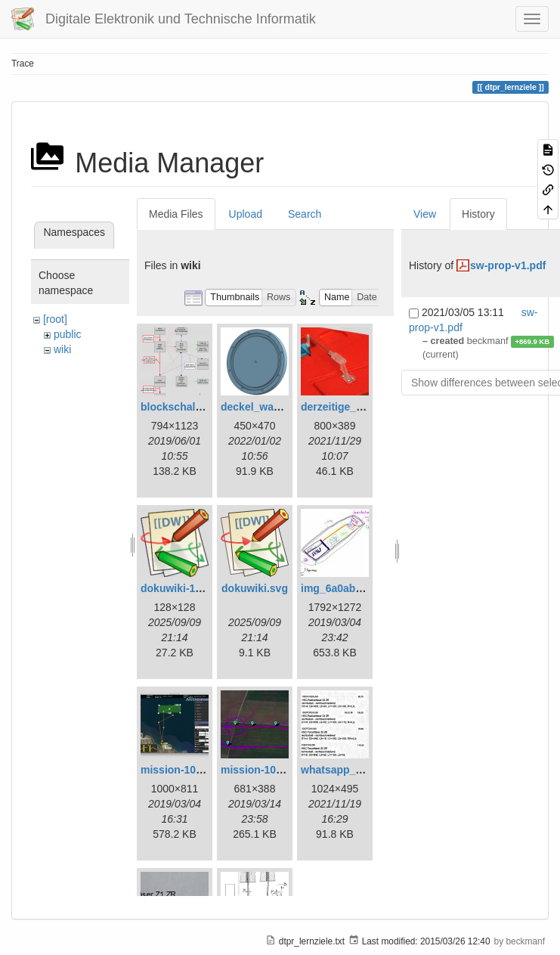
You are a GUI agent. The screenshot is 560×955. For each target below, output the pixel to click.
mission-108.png (182, 770)
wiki (62, 349)
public (68, 334)
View (425, 214)
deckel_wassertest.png (278, 407)
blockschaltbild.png (190, 407)
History (478, 214)
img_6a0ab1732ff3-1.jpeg (364, 588)
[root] (55, 319)
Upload (246, 214)
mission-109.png (262, 770)
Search (305, 214)
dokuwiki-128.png (185, 588)
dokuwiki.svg (255, 588)
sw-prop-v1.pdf (508, 265)
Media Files (176, 214)
